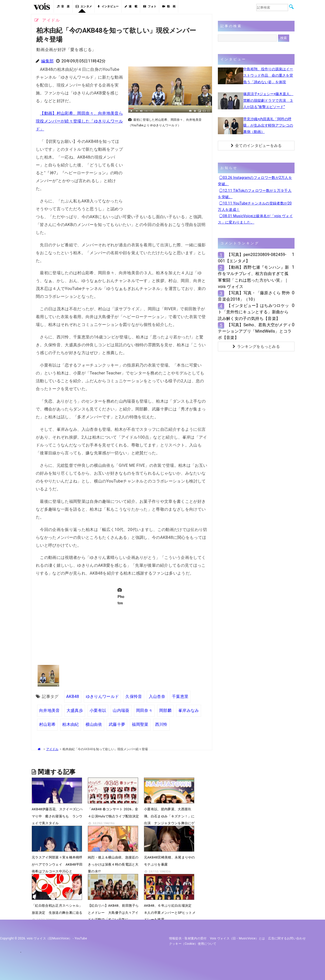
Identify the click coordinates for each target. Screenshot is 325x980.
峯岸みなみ (189, 710)
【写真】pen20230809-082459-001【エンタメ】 (252, 258)
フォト (150, 6)
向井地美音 (50, 710)
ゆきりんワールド (102, 697)
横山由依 (94, 724)
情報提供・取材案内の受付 (188, 938)
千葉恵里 (180, 697)
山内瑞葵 (121, 710)
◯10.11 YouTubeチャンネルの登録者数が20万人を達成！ (255, 206)
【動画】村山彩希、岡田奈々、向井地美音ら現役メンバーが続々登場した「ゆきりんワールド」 (79, 121)
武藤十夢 (117, 724)
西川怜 (161, 724)
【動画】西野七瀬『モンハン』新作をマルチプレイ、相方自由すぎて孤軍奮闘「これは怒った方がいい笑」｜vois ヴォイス (253, 277)
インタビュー (108, 6)
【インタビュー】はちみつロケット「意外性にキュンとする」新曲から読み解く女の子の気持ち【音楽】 (253, 312)
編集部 (47, 61)
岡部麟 (165, 710)
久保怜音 (134, 697)
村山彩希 (47, 724)
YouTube (81, 938)
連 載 (131, 6)
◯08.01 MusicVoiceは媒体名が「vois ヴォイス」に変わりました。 (255, 219)
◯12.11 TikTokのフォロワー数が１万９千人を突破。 (255, 194)
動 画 (169, 6)
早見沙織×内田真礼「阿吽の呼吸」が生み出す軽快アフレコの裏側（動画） (268, 125)
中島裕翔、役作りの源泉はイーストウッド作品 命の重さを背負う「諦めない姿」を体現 (268, 75)
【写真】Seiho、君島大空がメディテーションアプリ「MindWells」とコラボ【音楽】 (255, 331)
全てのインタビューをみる (256, 146)
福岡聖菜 (140, 724)
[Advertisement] (168, 165)
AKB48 (73, 697)
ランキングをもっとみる (256, 347)
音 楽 (63, 6)
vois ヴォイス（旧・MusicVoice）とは (238, 938)
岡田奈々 (144, 710)
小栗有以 (98, 710)
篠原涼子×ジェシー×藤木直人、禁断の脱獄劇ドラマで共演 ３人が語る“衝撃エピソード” (268, 100)
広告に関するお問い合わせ (287, 938)
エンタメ (84, 6)
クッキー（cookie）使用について (193, 944)
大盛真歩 (75, 710)
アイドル (52, 749)
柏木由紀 (70, 724)
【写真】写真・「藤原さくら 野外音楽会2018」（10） (254, 296)
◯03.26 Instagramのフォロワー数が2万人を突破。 (255, 181)
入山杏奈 (157, 697)
